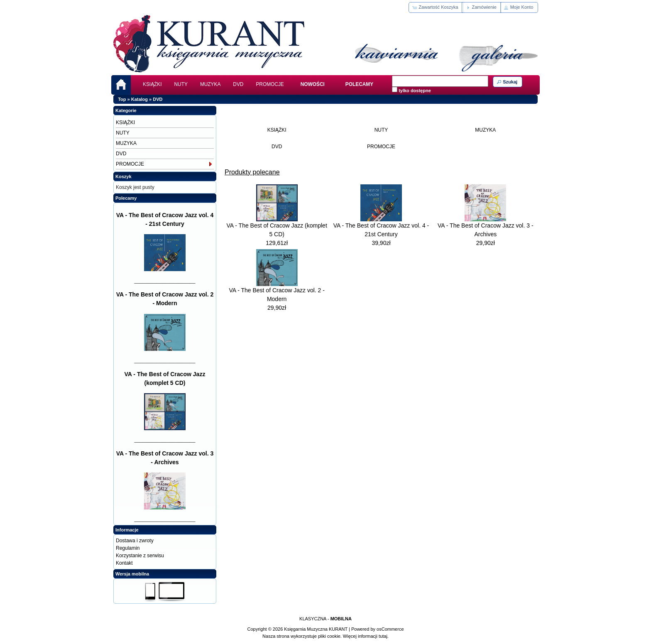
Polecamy (126, 198)
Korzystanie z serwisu (140, 556)
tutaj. (383, 636)
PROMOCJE (270, 84)
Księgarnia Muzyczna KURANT (316, 629)
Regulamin (128, 548)
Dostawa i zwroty (135, 541)
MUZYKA (210, 84)
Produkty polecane (252, 172)
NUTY (181, 84)
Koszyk (124, 176)
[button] (436, 7)
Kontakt (124, 563)
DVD (238, 84)
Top (122, 99)
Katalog (139, 99)
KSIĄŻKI (152, 84)
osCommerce (390, 629)
